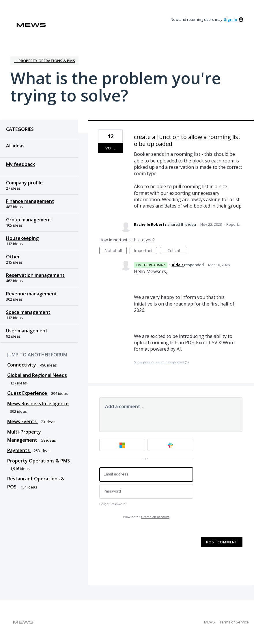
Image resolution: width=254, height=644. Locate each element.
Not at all (116, 251)
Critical (177, 251)
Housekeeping (22, 238)
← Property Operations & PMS (44, 61)
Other (13, 257)
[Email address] (146, 474)
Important (145, 251)
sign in (231, 19)
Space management (28, 312)
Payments (19, 450)
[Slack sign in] (170, 445)
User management (27, 331)
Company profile (24, 183)
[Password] (146, 492)
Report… (234, 224)
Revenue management (32, 294)
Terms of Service (234, 622)
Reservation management (35, 275)
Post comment (222, 542)
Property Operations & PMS (39, 461)
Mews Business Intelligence (38, 404)
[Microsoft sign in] (122, 445)
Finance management (30, 201)
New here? (146, 517)
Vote (110, 148)
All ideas (15, 146)
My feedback (20, 164)
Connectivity (22, 365)
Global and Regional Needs (37, 375)
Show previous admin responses (161, 362)
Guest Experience (28, 393)
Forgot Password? (113, 504)
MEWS (210, 622)
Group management (29, 220)
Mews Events (23, 421)
